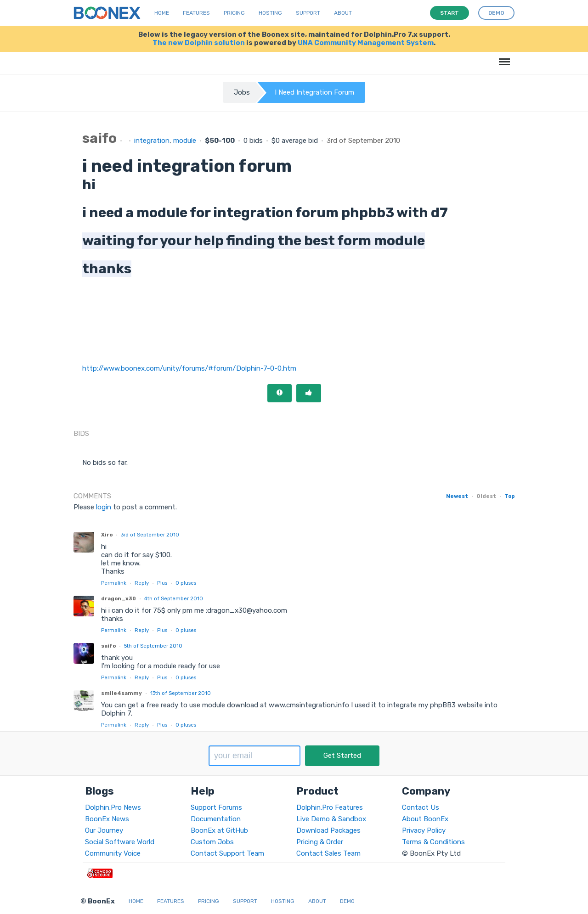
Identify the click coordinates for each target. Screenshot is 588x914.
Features (196, 13)
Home (162, 13)
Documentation (216, 819)
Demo (347, 901)
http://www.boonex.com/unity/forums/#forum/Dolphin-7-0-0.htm (189, 368)
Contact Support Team (227, 853)
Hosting (270, 13)
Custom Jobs (212, 842)
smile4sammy (122, 693)
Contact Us (421, 807)
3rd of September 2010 (150, 535)
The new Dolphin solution (199, 43)
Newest (457, 496)
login (104, 507)
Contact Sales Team (328, 853)
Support (308, 13)
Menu (503, 57)
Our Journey (104, 830)
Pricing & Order (320, 842)
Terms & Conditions (433, 842)
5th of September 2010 (153, 646)
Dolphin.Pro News (113, 807)
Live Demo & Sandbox (331, 819)
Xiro (107, 535)
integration (152, 141)
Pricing (234, 13)
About (343, 13)
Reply (142, 583)
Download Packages (328, 830)
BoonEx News (107, 819)
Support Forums (216, 807)
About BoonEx (425, 819)
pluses (186, 583)
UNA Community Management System (366, 43)
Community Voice (113, 853)
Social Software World (120, 842)
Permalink (114, 583)
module (185, 141)
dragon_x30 (119, 598)
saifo (108, 646)
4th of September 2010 (174, 598)
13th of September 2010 (181, 693)
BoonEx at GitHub (219, 830)
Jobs (242, 92)
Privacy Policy (424, 830)
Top (509, 496)
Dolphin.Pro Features (330, 807)
